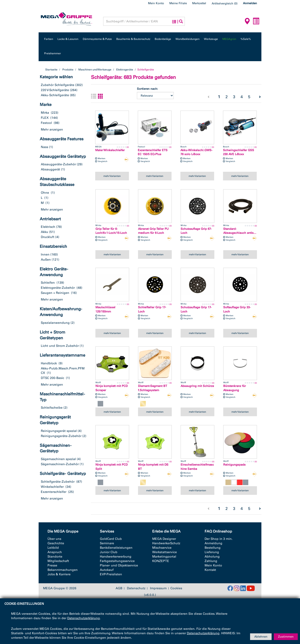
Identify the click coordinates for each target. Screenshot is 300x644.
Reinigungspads (234, 465)
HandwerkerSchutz (166, 543)
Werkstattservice (165, 552)
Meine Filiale (178, 3)
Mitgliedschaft (58, 561)
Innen (45, 255)
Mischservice (162, 548)
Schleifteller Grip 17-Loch (152, 309)
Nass (44, 147)
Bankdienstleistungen (116, 548)
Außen (46, 260)
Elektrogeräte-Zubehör (58, 288)
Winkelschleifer (52, 487)
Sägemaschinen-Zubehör (60, 464)
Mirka (45, 113)
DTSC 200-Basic (52, 378)
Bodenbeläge (163, 39)
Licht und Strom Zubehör (60, 346)
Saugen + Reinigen (55, 293)
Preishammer (53, 53)
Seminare (107, 543)
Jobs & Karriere (59, 574)
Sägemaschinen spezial (58, 459)
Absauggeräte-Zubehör (58, 164)
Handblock (49, 363)
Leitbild (53, 548)
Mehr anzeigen (52, 130)
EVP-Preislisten (111, 574)
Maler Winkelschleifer (110, 150)
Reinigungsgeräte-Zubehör (61, 436)
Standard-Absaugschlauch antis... (240, 231)
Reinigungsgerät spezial (59, 431)
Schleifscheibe (52, 408)
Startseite (51, 70)
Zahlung (211, 561)
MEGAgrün (229, 39)
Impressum (158, 588)
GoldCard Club (111, 539)
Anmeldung (213, 543)
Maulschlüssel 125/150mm (105, 309)
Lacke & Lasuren (68, 39)
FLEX (45, 118)
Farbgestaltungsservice (117, 561)
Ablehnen (261, 637)
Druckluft (48, 237)
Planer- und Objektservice (119, 565)
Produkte (68, 70)
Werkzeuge (211, 39)
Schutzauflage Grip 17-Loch (196, 309)
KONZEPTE (161, 561)
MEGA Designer (164, 539)
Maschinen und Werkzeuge (95, 70)
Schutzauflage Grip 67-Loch (196, 231)
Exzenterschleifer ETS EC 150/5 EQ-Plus (153, 152)
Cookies (176, 588)
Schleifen (48, 283)
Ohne (45, 193)
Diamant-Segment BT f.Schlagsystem (153, 388)
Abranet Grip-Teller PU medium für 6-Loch (153, 231)
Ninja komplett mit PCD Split (112, 467)
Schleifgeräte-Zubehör (58, 482)
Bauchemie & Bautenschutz (133, 39)
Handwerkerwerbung (116, 557)
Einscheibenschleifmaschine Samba (197, 467)
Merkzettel (199, 3)
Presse (52, 565)
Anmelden (250, 3)
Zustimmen (286, 637)
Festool (46, 123)
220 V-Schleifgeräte (55, 90)
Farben (49, 39)
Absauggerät (50, 169)
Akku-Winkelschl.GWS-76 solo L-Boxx (196, 152)
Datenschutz (136, 588)
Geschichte (56, 543)
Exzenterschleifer (54, 492)
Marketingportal (164, 557)
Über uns (54, 539)
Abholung (212, 557)
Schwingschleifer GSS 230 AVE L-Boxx (239, 152)
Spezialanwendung (55, 323)
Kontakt (210, 570)
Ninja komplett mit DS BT (153, 467)
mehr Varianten (112, 176)
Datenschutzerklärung (84, 618)
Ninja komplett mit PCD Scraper (112, 388)
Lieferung (212, 552)
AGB (119, 588)
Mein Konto (156, 3)
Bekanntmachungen (63, 570)
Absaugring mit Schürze (197, 386)
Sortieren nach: (147, 89)
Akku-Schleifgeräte (55, 95)
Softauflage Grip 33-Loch (237, 309)
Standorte (55, 557)
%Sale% (246, 39)
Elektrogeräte (125, 70)
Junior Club (109, 552)
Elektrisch (48, 227)
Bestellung (213, 548)
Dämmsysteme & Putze (97, 39)
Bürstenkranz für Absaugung (235, 388)
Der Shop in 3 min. (219, 539)
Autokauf (107, 570)
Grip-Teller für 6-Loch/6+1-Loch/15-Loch (111, 231)
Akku (44, 232)
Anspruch (55, 552)
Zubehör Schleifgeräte (58, 85)
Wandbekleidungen (187, 39)
